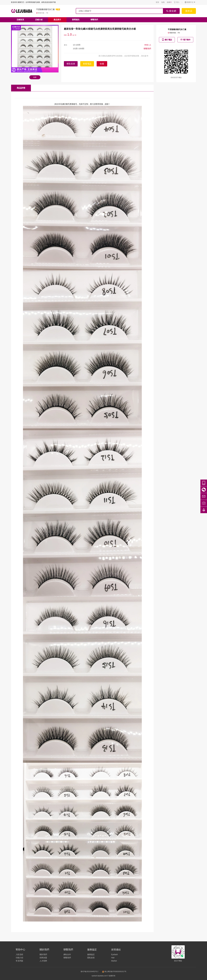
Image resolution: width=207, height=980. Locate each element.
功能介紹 (19, 958)
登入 (177, 2)
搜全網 (171, 11)
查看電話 (87, 64)
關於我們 (43, 954)
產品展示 (57, 20)
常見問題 (19, 961)
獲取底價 (71, 64)
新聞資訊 (76, 20)
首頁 (157, 2)
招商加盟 (43, 958)
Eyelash (114, 954)
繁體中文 (190, 2)
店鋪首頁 (20, 20)
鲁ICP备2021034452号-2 (89, 972)
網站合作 (67, 954)
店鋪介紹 (39, 20)
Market (114, 961)
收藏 (169, 2)
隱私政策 (91, 958)
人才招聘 (43, 961)
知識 (163, 2)
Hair (113, 958)
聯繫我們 (94, 20)
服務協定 (91, 954)
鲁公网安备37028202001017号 (114, 972)
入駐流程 (19, 954)
